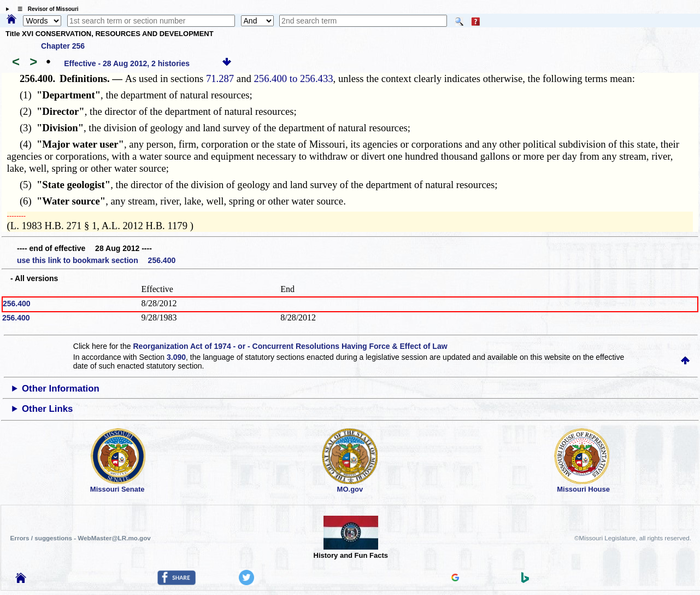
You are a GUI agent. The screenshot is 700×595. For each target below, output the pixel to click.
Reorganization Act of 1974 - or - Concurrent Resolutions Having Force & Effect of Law (290, 346)
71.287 (220, 78)
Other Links (47, 409)
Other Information (61, 389)
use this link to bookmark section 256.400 (96, 260)
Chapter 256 (63, 46)
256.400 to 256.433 (293, 78)
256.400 (17, 304)
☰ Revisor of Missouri (45, 9)
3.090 (176, 357)
